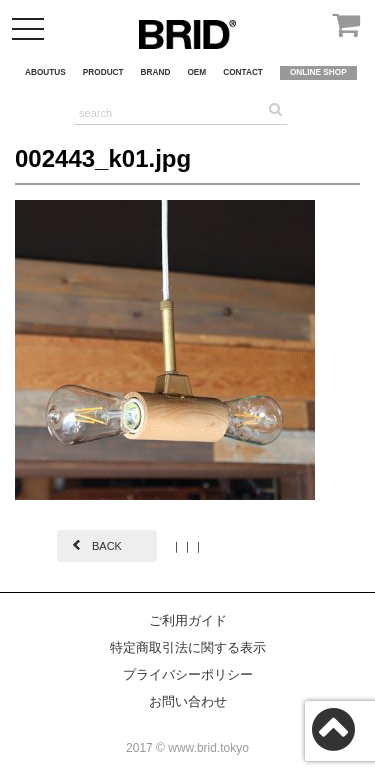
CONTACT (243, 72)
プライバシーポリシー (188, 674)
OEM (196, 72)
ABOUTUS (45, 72)
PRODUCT (103, 72)
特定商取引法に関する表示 (188, 647)
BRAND (156, 72)
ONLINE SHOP (318, 72)
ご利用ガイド (188, 620)
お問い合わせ (188, 701)
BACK (107, 546)
